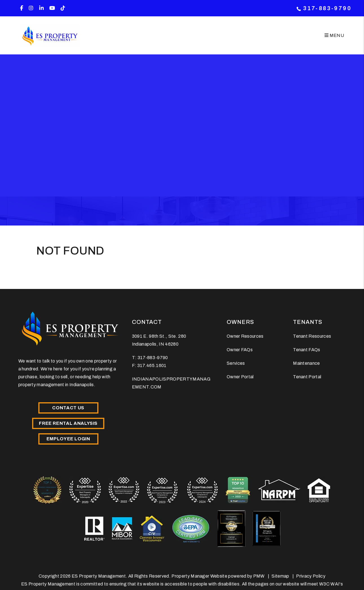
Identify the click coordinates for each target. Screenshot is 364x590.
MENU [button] (334, 35)
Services (236, 363)
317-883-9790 (327, 8)
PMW (259, 576)
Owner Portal (240, 377)
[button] (22, 8)
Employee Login (68, 439)
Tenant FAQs (307, 350)
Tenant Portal (307, 377)
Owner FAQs (240, 350)
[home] (50, 35)
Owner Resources (245, 336)
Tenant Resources (312, 336)
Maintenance (306, 363)
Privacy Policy (311, 576)
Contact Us (68, 408)
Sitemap (280, 576)
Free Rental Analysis (68, 423)
